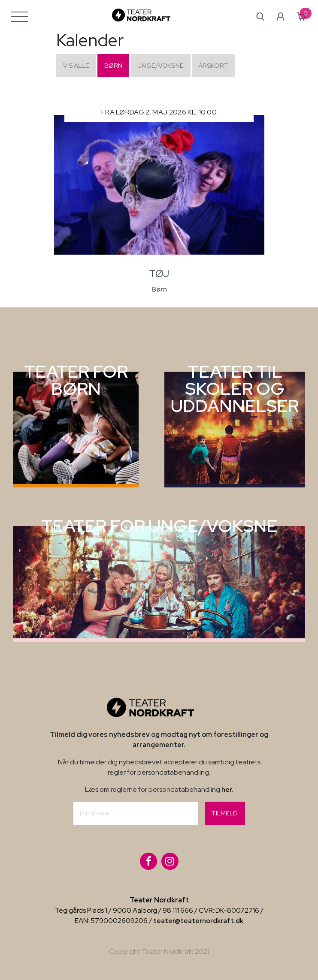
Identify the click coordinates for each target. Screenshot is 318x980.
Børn (114, 65)
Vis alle (76, 65)
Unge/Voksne (161, 65)
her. (227, 789)
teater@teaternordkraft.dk (198, 921)
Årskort (213, 65)
